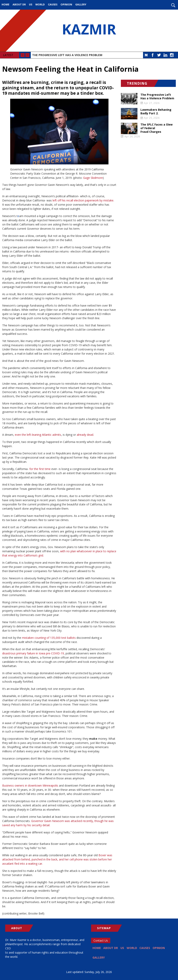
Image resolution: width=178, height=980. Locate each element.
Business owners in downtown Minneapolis (30, 785)
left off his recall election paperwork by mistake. (83, 200)
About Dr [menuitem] (19, 5)
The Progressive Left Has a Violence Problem (67, 55)
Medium (146, 55)
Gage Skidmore (93, 178)
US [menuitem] (31, 5)
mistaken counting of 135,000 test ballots (49, 638)
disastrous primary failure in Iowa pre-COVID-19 (33, 653)
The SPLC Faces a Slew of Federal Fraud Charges (157, 128)
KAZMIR (89, 31)
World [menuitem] (40, 5)
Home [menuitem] (5, 5)
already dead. (85, 435)
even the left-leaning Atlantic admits (38, 435)
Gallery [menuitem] (81, 5)
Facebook (153, 55)
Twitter (159, 55)
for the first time (40, 469)
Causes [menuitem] (53, 5)
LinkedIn (165, 55)
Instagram (172, 55)
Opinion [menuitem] (66, 5)
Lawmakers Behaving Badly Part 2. (156, 112)
